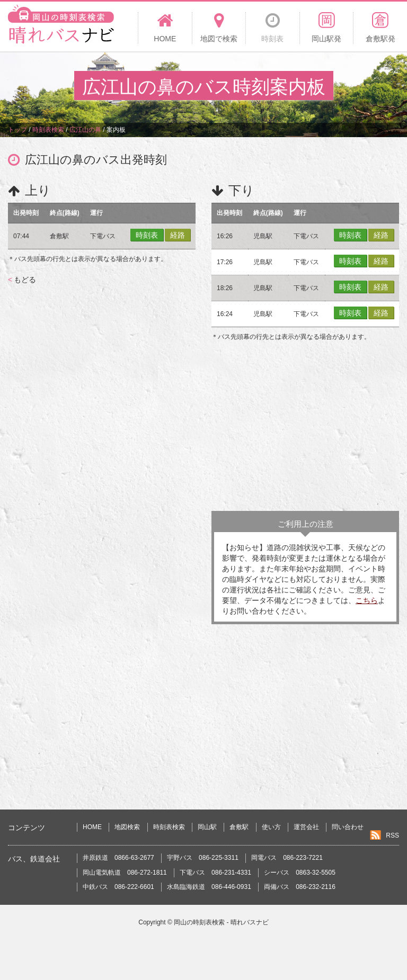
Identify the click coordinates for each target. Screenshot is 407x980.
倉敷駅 (239, 827)
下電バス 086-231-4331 (215, 873)
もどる (22, 280)
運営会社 (306, 827)
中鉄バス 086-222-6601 (118, 887)
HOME (92, 827)
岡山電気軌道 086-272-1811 (125, 873)
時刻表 (147, 235)
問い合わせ (348, 827)
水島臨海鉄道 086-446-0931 (209, 887)
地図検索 (127, 827)
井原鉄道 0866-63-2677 (118, 858)
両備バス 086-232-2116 (300, 887)
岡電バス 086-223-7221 (287, 858)
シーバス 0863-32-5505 (300, 873)
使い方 (271, 827)
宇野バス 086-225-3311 (203, 858)
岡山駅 (207, 827)
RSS (392, 835)
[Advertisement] (305, 426)
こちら (367, 600)
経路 (178, 235)
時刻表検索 (169, 827)
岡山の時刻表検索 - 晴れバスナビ (221, 922)
